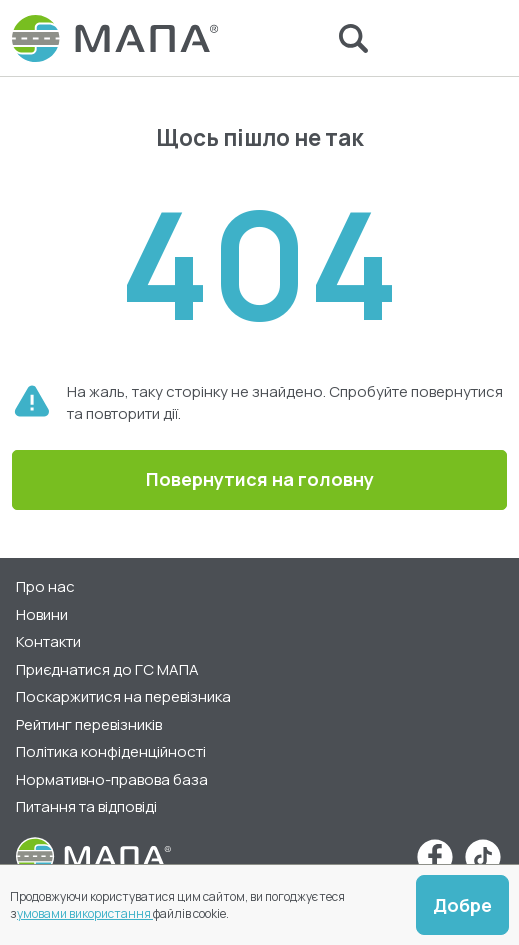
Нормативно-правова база (112, 779)
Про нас (45, 586)
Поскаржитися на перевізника (123, 696)
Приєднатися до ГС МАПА (107, 669)
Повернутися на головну (260, 479)
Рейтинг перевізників (89, 724)
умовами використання (85, 913)
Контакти (48, 641)
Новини (42, 614)
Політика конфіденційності (111, 751)
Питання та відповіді (86, 806)
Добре (462, 905)
